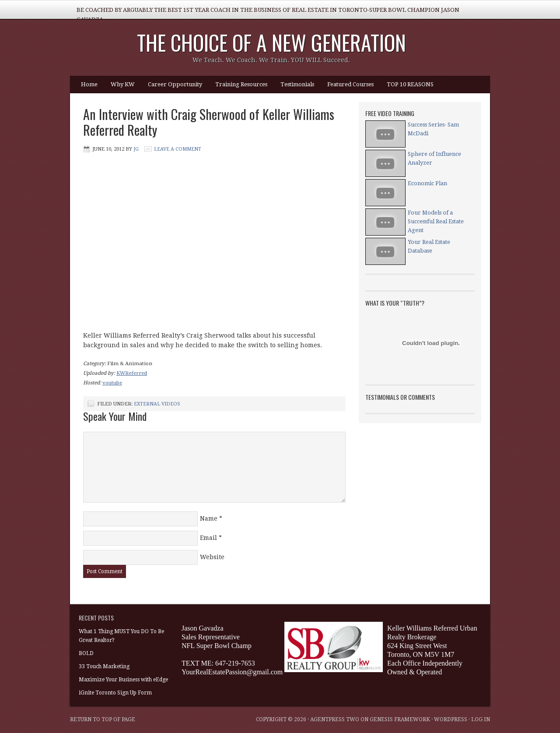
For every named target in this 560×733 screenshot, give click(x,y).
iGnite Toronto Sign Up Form (115, 693)
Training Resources (241, 84)
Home (89, 84)
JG (136, 149)
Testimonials (297, 84)
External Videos (157, 404)
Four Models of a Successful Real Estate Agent (436, 221)
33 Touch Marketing (104, 666)
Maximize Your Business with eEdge (123, 680)
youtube (112, 383)
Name (209, 518)
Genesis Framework (400, 719)
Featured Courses (350, 84)
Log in (481, 719)
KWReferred (132, 373)
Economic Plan (427, 183)
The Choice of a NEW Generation (271, 42)
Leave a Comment (178, 149)
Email (208, 538)
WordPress (451, 719)
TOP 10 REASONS (410, 84)
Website (212, 557)
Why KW (123, 84)
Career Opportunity (175, 84)
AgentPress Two (335, 719)
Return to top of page (103, 719)
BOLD (86, 653)
